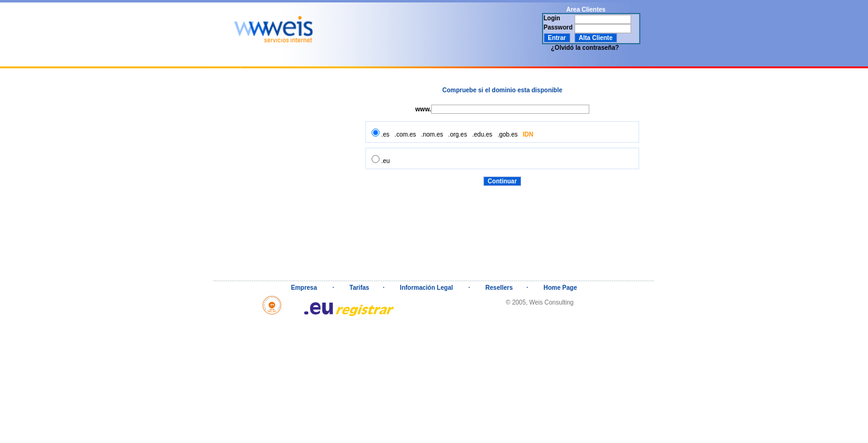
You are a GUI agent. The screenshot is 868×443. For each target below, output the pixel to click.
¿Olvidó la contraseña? (585, 48)
